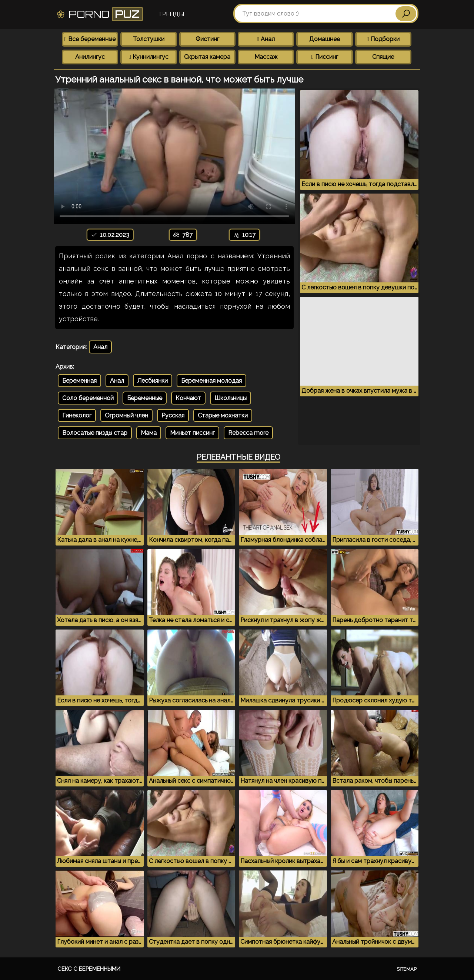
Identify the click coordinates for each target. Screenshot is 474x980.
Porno (99, 14)
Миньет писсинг (192, 433)
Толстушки (149, 39)
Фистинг (207, 39)
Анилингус (90, 57)
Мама (149, 433)
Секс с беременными (89, 969)
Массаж (266, 57)
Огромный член (126, 415)
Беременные (145, 398)
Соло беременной (88, 398)
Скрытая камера (207, 57)
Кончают (188, 398)
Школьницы (231, 398)
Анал (266, 39)
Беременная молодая (211, 381)
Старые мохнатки (223, 415)
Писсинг (325, 57)
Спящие (383, 57)
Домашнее (325, 39)
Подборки (383, 39)
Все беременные (90, 39)
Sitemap (407, 969)
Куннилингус (149, 57)
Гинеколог (77, 415)
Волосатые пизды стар (95, 433)
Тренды (171, 14)
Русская (173, 415)
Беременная (79, 381)
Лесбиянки (153, 381)
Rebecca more (248, 433)
